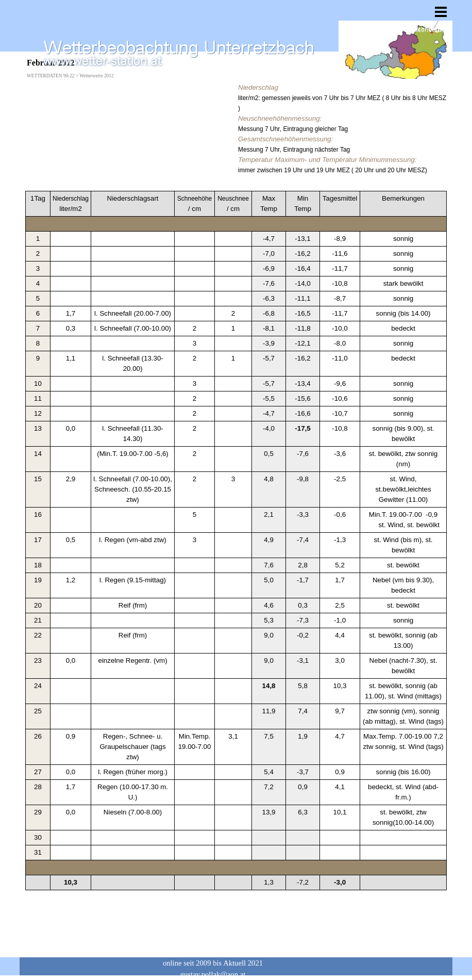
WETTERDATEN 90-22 (50, 76)
